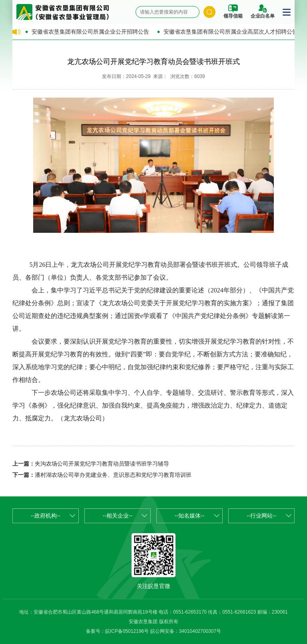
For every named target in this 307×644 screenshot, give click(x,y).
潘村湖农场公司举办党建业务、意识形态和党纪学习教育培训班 (113, 475)
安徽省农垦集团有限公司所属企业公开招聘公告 (90, 32)
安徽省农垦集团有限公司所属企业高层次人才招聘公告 (231, 32)
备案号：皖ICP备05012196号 (117, 631)
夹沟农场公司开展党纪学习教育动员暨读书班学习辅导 (102, 464)
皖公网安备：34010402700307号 (186, 631)
